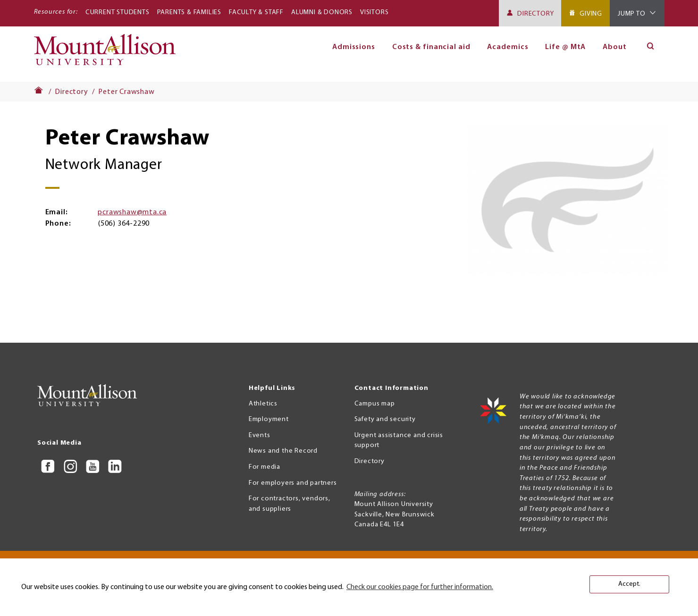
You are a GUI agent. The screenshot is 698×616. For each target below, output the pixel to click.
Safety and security (385, 419)
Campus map (375, 404)
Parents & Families (189, 13)
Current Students (118, 13)
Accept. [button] (629, 584)
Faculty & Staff (256, 13)
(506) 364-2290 (124, 224)
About (615, 47)
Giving (591, 14)
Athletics (263, 404)
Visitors (374, 13)
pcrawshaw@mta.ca (132, 212)
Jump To (632, 14)
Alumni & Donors (322, 13)
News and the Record (283, 451)
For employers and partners (293, 483)
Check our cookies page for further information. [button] (420, 587)
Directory (535, 14)
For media (265, 467)
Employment (269, 419)
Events (260, 435)
